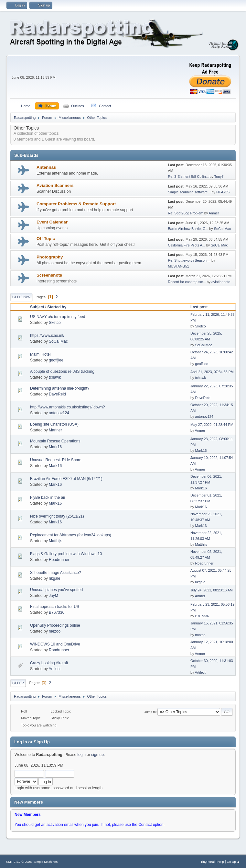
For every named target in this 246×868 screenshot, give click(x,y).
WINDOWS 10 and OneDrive (55, 644)
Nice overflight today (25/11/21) (57, 516)
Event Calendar (52, 222)
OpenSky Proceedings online (55, 625)
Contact (145, 825)
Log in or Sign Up (32, 742)
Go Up (18, 683)
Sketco (55, 323)
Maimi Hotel (40, 354)
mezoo (55, 631)
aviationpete (221, 282)
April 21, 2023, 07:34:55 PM (212, 372)
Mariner (55, 430)
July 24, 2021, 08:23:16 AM (212, 590)
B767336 (57, 612)
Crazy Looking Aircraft (49, 663)
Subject (37, 307)
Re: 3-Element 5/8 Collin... (188, 177)
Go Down (21, 297)
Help (221, 862)
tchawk (55, 377)
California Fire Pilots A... (187, 245)
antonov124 (59, 413)
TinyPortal (208, 862)
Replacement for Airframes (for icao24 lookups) (71, 535)
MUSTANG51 (179, 266)
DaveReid (57, 394)
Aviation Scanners (55, 185)
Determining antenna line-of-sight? (60, 388)
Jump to (150, 712)
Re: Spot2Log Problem (186, 213)
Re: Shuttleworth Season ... (189, 260)
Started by (57, 307)
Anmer (214, 213)
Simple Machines (46, 862)
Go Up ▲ (233, 862)
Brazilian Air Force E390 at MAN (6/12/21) (66, 479)
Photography (50, 257)
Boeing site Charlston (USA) (54, 424)
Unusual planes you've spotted (56, 590)
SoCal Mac (223, 229)
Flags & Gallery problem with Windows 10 (66, 554)
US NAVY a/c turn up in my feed (58, 317)
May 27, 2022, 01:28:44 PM (212, 425)
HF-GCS (223, 192)
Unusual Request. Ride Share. (56, 460)
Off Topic (46, 239)
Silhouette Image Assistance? (55, 573)
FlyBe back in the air (48, 497)
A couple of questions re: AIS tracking (62, 371)
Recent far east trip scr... (187, 282)
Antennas (46, 167)
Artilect (54, 669)
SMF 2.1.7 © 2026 (19, 862)
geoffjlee (56, 360)
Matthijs (55, 541)
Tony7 (219, 177)
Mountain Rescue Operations (55, 441)
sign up (97, 755)
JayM (53, 596)
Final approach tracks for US (55, 607)
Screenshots (49, 275)
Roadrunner (59, 560)
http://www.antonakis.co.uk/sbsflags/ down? (67, 407)
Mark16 (55, 447)
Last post (202, 307)
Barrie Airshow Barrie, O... (188, 229)
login (82, 755)
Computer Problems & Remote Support (76, 204)
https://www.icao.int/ (47, 336)
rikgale (54, 578)
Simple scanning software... (189, 192)
